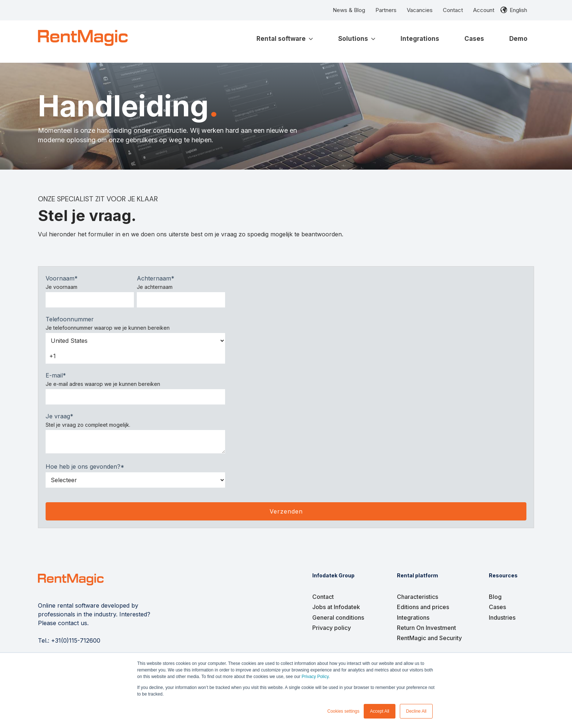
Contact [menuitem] (323, 597)
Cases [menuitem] (497, 607)
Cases (474, 39)
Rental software (285, 39)
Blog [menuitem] (495, 597)
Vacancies (420, 10)
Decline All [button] (416, 711)
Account (484, 10)
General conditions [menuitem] (338, 617)
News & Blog (349, 10)
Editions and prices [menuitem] (423, 607)
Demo (518, 39)
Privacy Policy (315, 677)
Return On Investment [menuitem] (426, 628)
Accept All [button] (380, 711)
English (518, 10)
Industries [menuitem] (502, 617)
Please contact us (63, 623)
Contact (453, 10)
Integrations (420, 39)
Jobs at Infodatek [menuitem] (336, 607)
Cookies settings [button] (343, 711)
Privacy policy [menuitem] (332, 628)
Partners (386, 10)
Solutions (357, 39)
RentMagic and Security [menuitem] (429, 638)
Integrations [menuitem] (413, 617)
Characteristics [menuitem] (418, 597)
